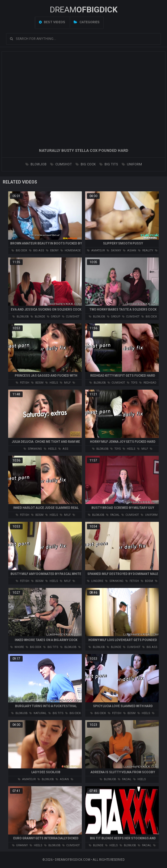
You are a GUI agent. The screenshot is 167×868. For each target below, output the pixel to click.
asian (130, 251)
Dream (84, 10)
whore (17, 647)
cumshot (61, 164)
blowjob (36, 164)
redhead (148, 383)
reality (146, 251)
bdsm (37, 383)
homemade (71, 251)
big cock (86, 164)
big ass (37, 251)
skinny (114, 251)
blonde (38, 317)
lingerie (95, 581)
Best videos (52, 22)
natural (38, 713)
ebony (52, 251)
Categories (87, 22)
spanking (33, 449)
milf (65, 383)
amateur (96, 251)
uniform (132, 164)
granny (20, 845)
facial (113, 515)
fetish (22, 383)
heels (52, 383)
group (53, 317)
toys (132, 383)
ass (63, 449)
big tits (109, 164)
